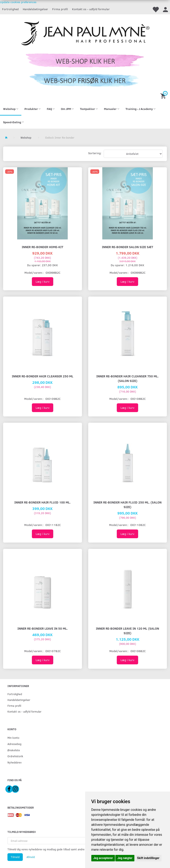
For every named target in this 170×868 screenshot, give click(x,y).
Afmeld (31, 857)
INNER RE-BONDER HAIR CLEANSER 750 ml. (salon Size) (127, 378)
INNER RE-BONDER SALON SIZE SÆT (128, 247)
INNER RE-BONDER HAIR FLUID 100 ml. (42, 502)
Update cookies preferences (18, 2)
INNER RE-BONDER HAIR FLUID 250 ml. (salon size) (127, 504)
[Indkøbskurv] (164, 96)
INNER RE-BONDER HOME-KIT (43, 247)
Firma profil (60, 9)
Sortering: (95, 153)
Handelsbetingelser (35, 9)
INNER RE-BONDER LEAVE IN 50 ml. (43, 628)
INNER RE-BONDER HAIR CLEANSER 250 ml (43, 376)
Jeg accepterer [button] (103, 858)
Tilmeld (15, 857)
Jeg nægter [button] (125, 858)
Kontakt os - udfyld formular (91, 9)
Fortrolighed (10, 9)
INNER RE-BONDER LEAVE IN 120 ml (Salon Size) (127, 631)
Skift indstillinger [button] (148, 858)
